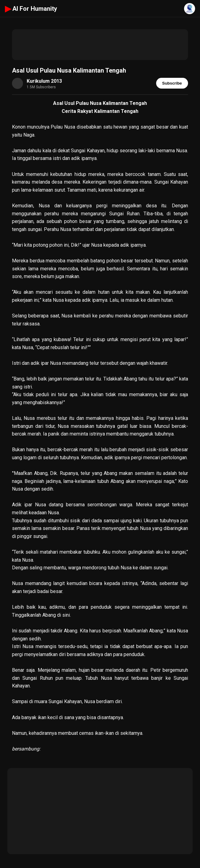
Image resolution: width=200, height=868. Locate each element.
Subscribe (172, 83)
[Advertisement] (100, 45)
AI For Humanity (31, 9)
